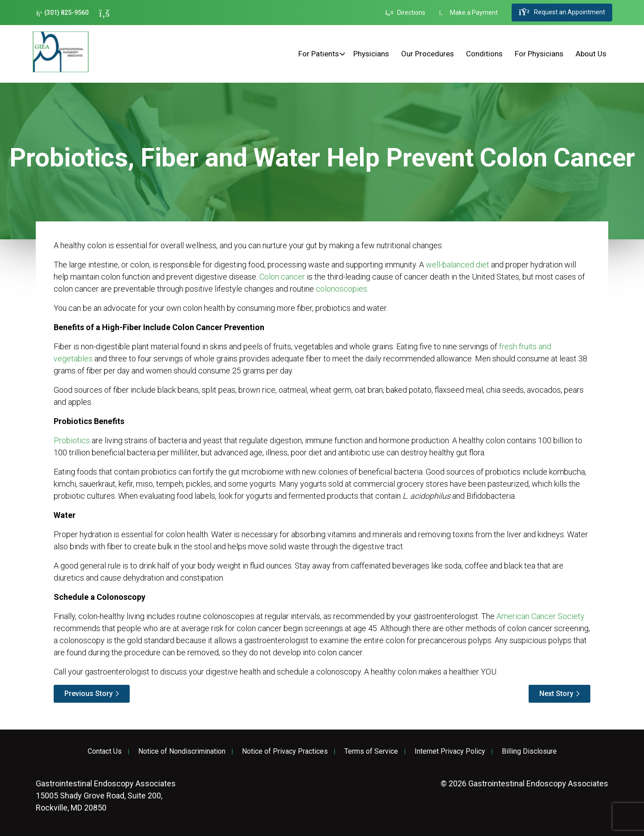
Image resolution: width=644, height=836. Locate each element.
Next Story (556, 694)
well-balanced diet (458, 265)
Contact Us (105, 751)
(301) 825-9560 (62, 13)
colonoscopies (341, 289)
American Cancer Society (540, 616)
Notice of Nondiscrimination (182, 751)
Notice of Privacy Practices (285, 751)
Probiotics (72, 440)
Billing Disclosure (529, 751)
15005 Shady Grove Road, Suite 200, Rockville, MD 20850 (106, 796)
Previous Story (89, 694)
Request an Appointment (562, 13)
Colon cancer (282, 277)
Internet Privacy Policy (450, 751)
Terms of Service (371, 751)
